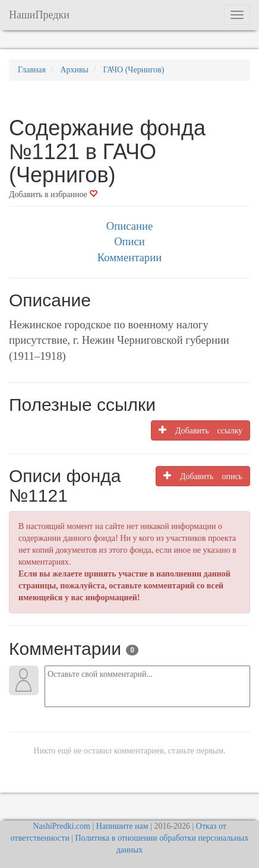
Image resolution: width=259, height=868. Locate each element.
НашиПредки (39, 15)
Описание (129, 226)
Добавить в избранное (53, 194)
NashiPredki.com (61, 826)
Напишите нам (122, 826)
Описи (129, 241)
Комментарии (129, 257)
